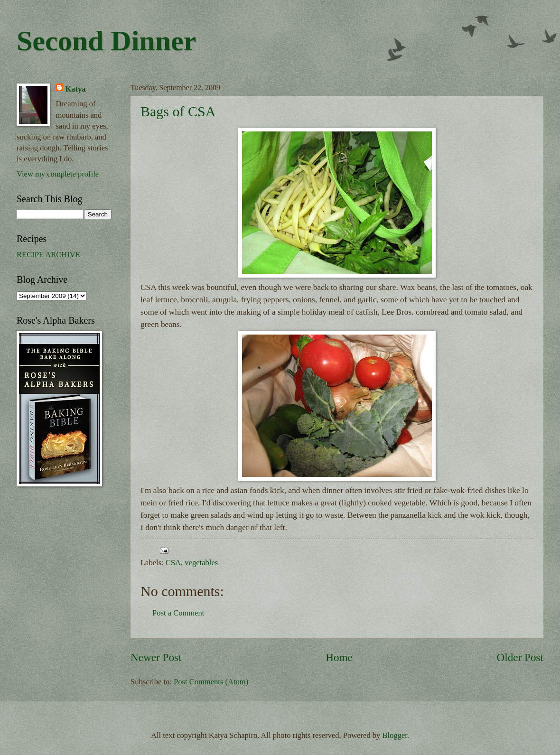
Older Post (520, 657)
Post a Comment (178, 613)
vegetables (201, 563)
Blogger (395, 735)
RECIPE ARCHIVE (48, 255)
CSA (173, 563)
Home (339, 657)
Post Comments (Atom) (211, 682)
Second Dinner (106, 41)
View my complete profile (58, 174)
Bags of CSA (178, 111)
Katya (75, 89)
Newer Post (156, 657)
